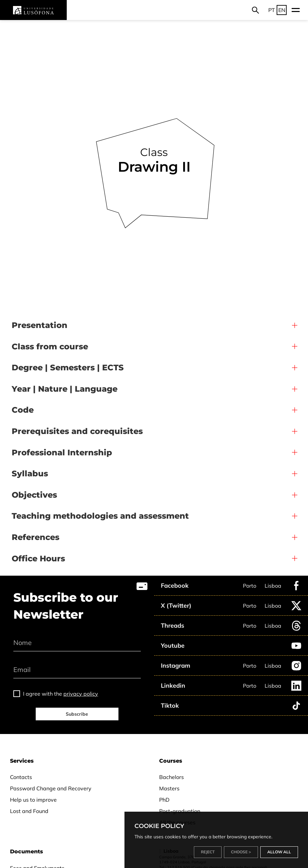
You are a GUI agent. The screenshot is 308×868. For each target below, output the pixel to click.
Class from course (50, 346)
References (36, 537)
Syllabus (30, 473)
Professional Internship (62, 452)
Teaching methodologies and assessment (100, 516)
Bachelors (172, 777)
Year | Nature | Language (65, 389)
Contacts (21, 777)
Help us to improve (33, 800)
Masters (169, 788)
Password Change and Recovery (51, 788)
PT (272, 10)
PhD (164, 800)
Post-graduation (180, 811)
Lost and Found (29, 811)
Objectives (34, 495)
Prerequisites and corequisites (77, 431)
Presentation (40, 325)
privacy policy (81, 694)
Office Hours (38, 558)
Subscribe (77, 714)
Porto (250, 586)
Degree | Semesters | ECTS (68, 367)
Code (23, 410)
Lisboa (273, 586)
